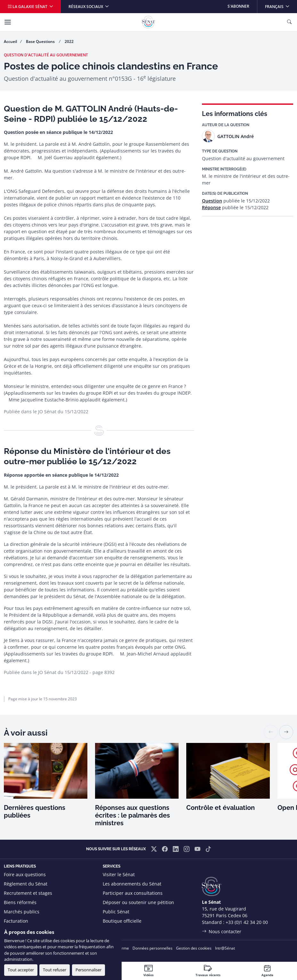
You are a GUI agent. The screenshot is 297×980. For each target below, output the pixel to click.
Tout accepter (21, 970)
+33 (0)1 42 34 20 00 (247, 922)
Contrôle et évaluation (221, 808)
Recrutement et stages (28, 893)
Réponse (211, 207)
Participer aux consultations (133, 893)
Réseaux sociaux (86, 7)
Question (212, 201)
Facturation (16, 921)
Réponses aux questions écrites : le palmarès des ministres (132, 815)
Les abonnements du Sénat (132, 884)
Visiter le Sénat (119, 874)
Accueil (10, 41)
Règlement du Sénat (26, 884)
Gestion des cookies (194, 948)
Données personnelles (153, 948)
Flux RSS (112, 930)
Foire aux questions (25, 874)
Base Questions (41, 41)
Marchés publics (22, 912)
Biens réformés (20, 902)
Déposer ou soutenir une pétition (138, 902)
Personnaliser (88, 970)
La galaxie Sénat (28, 7)
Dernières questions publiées (35, 811)
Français (281, 5)
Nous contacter (225, 931)
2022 (69, 41)
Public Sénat (116, 912)
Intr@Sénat (225, 948)
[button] (286, 732)
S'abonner (238, 6)
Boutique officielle (122, 921)
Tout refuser (55, 970)
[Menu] (8, 22)
